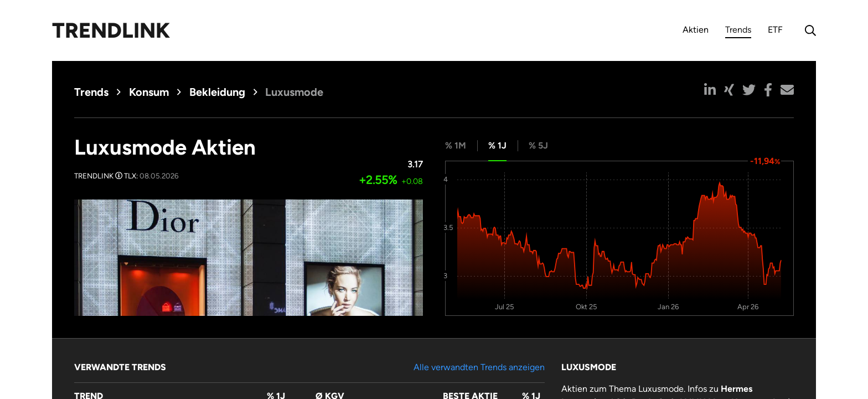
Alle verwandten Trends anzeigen (479, 367)
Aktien (696, 30)
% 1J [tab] (497, 145)
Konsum (149, 92)
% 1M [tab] (456, 145)
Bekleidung (217, 92)
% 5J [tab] (538, 145)
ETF (775, 30)
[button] (710, 90)
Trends (738, 31)
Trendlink (111, 30)
